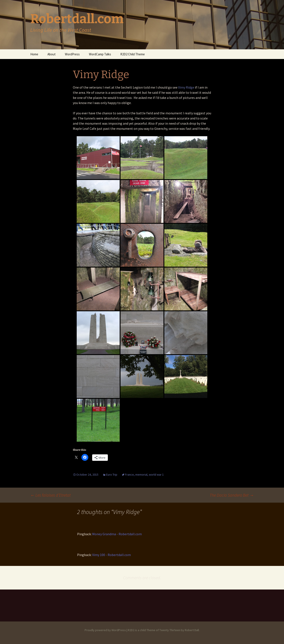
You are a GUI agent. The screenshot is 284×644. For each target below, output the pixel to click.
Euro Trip (112, 475)
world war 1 (156, 475)
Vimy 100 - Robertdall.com (111, 555)
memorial (141, 475)
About (52, 54)
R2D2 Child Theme (133, 54)
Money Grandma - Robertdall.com (117, 534)
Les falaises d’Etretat (50, 495)
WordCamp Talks (100, 54)
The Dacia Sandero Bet (232, 495)
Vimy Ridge (186, 87)
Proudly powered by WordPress (105, 630)
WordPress (72, 54)
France (129, 475)
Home (34, 54)
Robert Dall (192, 630)
